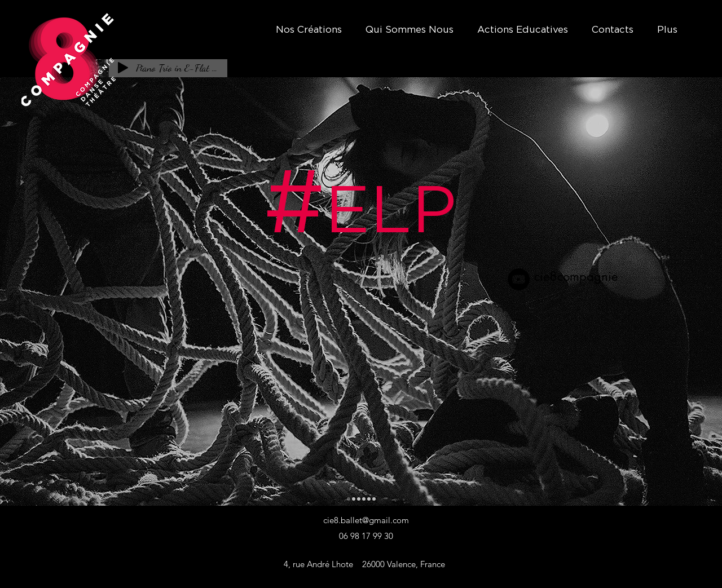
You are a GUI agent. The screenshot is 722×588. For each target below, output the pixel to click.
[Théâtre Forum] (364, 499)
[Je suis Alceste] (359, 499)
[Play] (123, 68)
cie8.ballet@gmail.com (366, 520)
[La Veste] (369, 499)
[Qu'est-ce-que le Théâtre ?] (354, 499)
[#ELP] (349, 499)
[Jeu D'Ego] (374, 499)
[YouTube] (519, 279)
